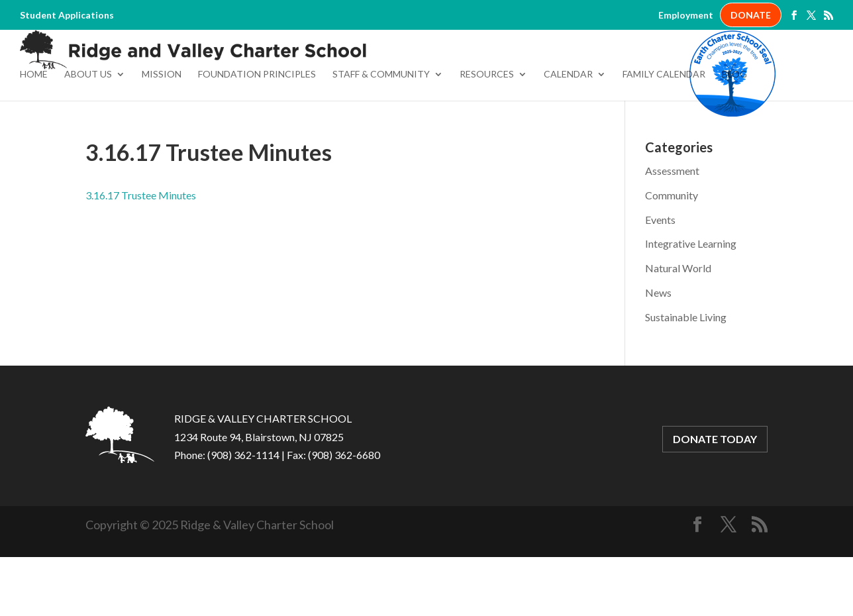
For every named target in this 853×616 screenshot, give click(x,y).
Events (660, 279)
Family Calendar (664, 134)
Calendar (568, 134)
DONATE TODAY (715, 498)
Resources (487, 134)
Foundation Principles (257, 134)
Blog (734, 134)
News (658, 352)
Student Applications (67, 15)
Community (672, 255)
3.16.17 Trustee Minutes (141, 255)
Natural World (678, 328)
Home (34, 134)
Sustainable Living (686, 377)
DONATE (751, 15)
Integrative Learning (691, 303)
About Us (88, 134)
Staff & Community (381, 134)
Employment (686, 15)
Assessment (672, 230)
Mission (162, 134)
